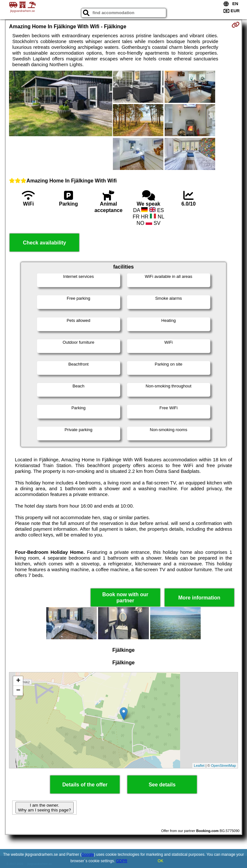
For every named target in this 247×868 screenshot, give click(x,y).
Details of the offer (85, 785)
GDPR (122, 861)
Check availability (44, 243)
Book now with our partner (125, 598)
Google (88, 855)
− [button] (18, 691)
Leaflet (199, 766)
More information (199, 598)
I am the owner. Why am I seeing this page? (44, 808)
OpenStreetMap (224, 766)
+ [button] (18, 681)
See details (162, 785)
